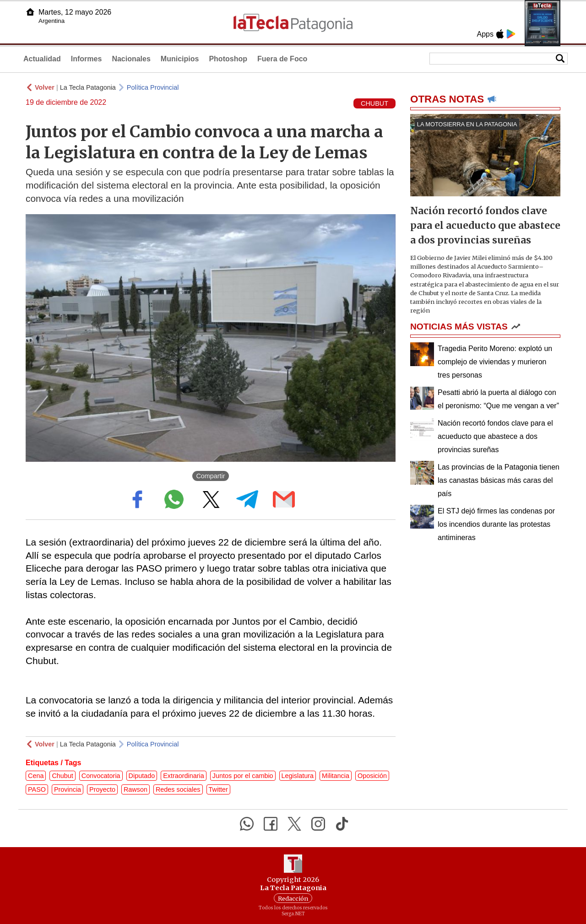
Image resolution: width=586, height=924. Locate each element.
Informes (87, 59)
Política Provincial (153, 87)
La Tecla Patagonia (88, 87)
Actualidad (42, 59)
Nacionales (131, 59)
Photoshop (228, 59)
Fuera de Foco (282, 59)
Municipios (180, 59)
